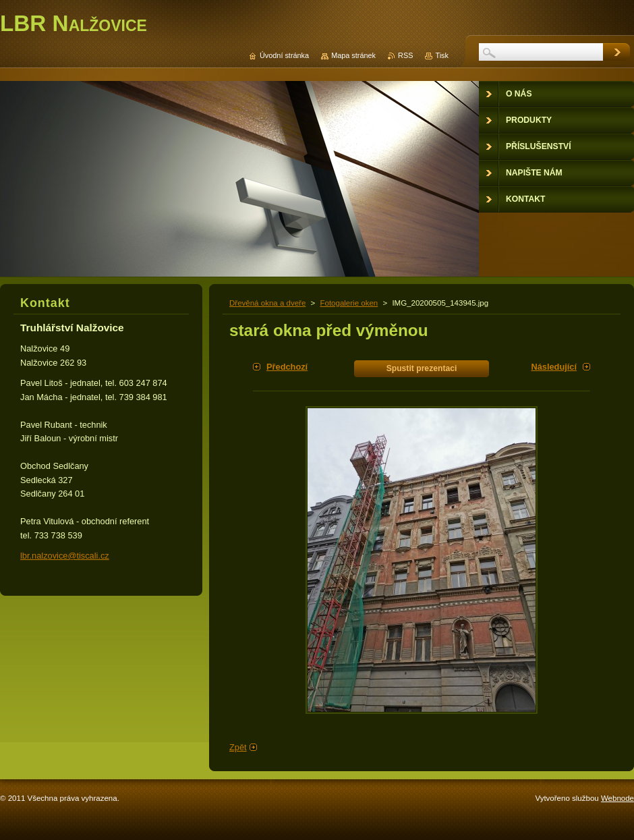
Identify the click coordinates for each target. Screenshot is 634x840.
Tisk (442, 55)
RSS (405, 55)
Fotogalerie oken (349, 303)
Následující (554, 367)
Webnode (617, 798)
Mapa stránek (353, 55)
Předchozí (287, 367)
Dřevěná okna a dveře (267, 303)
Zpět (238, 747)
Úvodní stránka (284, 55)
